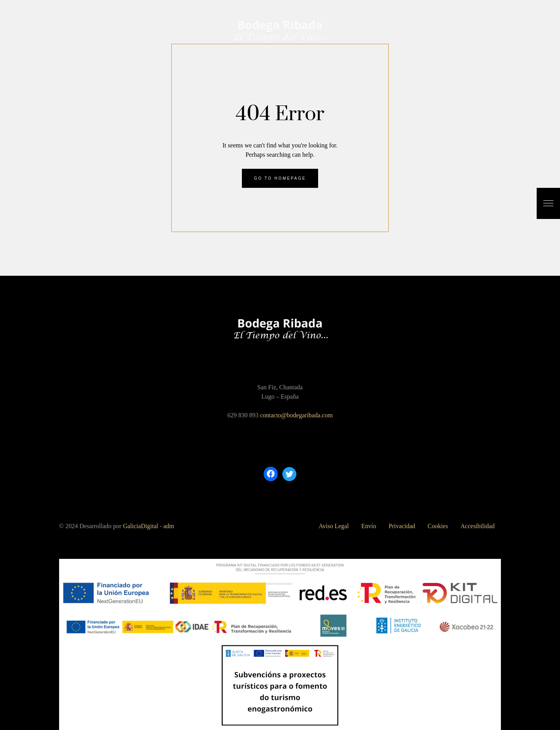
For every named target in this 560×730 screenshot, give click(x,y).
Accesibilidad (478, 526)
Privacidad (402, 526)
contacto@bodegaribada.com (297, 415)
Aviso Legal (333, 526)
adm (169, 526)
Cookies (438, 526)
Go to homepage (280, 178)
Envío (369, 526)
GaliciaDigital (141, 526)
